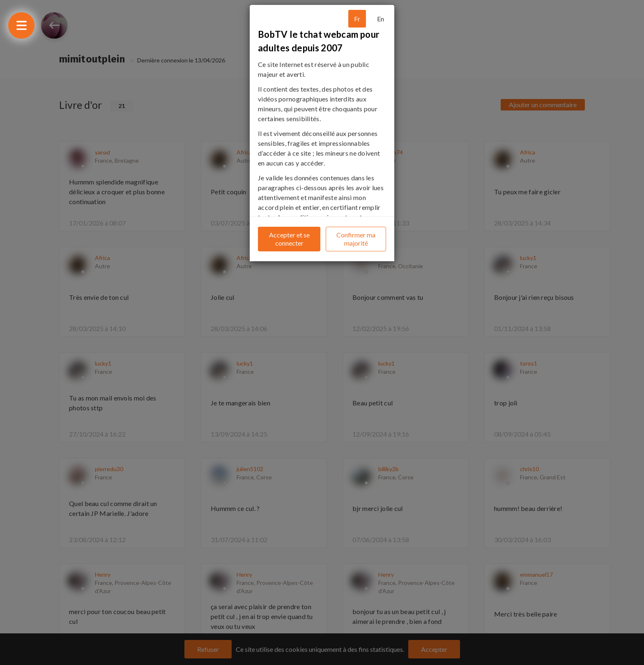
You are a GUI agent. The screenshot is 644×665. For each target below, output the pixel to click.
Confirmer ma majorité (356, 239)
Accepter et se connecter (289, 239)
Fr (357, 19)
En (381, 19)
